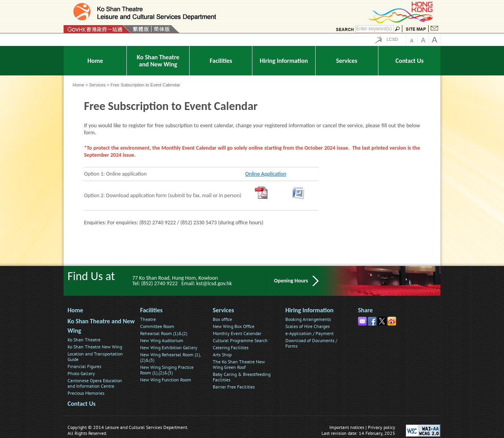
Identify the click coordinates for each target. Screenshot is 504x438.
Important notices (347, 427)
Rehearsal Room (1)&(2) (164, 333)
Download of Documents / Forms (311, 343)
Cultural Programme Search (240, 340)
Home (78, 85)
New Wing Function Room (166, 380)
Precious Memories (86, 393)
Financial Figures (84, 366)
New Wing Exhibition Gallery (169, 347)
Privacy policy (382, 427)
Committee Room (157, 326)
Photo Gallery (81, 373)
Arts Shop (222, 355)
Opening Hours (291, 281)
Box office (222, 319)
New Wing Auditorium (162, 340)
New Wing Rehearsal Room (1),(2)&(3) (171, 357)
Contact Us (81, 404)
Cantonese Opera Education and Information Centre (95, 383)
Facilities (151, 310)
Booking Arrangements (308, 319)
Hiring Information (310, 310)
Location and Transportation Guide (95, 356)
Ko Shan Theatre (84, 340)
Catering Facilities (231, 347)
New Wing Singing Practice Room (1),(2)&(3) (167, 370)
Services (97, 85)
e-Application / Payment (310, 333)
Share (365, 310)
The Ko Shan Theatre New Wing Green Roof (239, 364)
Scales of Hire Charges (308, 326)
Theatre (148, 319)
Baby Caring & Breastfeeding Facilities (242, 377)
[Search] (374, 29)
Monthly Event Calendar (237, 333)
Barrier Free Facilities (234, 387)
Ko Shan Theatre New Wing (95, 347)
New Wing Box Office (234, 326)
